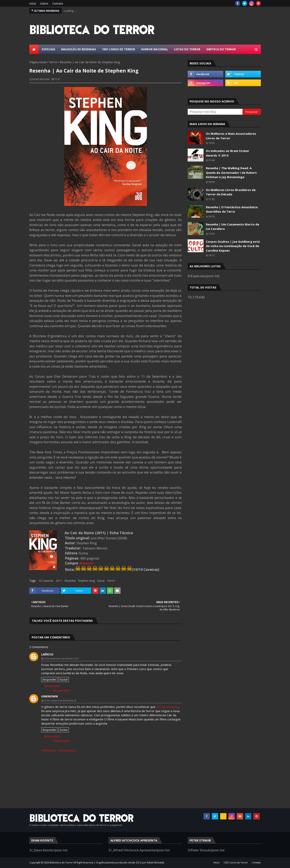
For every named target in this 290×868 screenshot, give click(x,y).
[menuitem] (34, 49)
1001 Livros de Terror (236, 863)
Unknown (49, 696)
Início (33, 3)
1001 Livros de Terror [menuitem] (118, 49)
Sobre (44, 3)
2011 (59, 581)
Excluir (64, 679)
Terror (53, 62)
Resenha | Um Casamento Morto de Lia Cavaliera (232, 227)
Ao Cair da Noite (167, 707)
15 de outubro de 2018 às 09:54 (60, 700)
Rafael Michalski (41, 79)
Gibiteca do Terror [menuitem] (221, 49)
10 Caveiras (46, 581)
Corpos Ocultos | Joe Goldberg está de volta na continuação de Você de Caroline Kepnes (233, 246)
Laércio (47, 654)
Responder (49, 679)
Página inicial (38, 62)
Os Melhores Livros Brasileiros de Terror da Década (231, 192)
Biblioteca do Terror (61, 863)
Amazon (87, 563)
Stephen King (86, 581)
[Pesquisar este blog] (215, 112)
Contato (58, 3)
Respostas (52, 686)
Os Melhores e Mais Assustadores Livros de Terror (231, 136)
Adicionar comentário (58, 750)
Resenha (70, 581)
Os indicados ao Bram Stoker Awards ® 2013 (228, 153)
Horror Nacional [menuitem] (155, 49)
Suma (101, 581)
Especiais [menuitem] (48, 49)
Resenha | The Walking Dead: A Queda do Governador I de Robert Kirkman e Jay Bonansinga (231, 172)
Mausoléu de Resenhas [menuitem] (79, 49)
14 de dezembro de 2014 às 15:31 (61, 658)
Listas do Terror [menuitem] (187, 49)
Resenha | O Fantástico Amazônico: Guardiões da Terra (232, 209)
